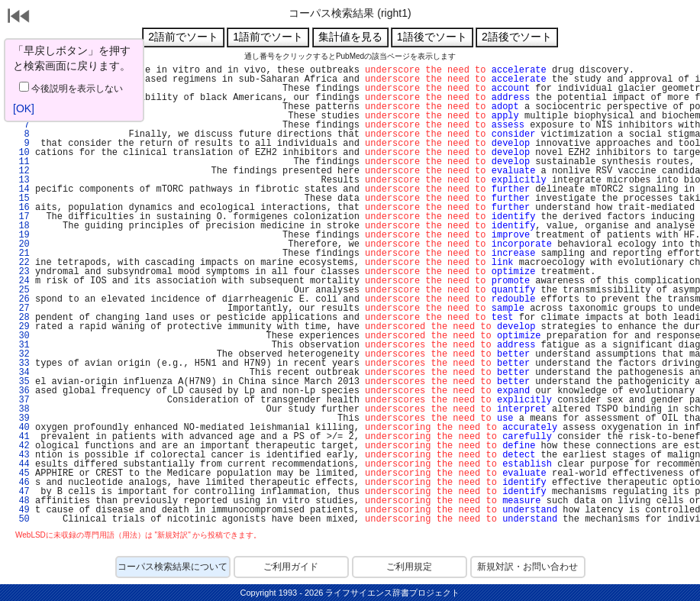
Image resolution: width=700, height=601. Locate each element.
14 (21, 189)
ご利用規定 (409, 567)
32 (21, 354)
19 (21, 235)
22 (21, 263)
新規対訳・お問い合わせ (527, 567)
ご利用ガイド (291, 567)
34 (21, 373)
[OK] (24, 108)
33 (21, 364)
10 (21, 153)
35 (21, 382)
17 (21, 217)
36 (21, 391)
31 (21, 345)
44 (21, 464)
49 (21, 510)
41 (21, 437)
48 (21, 501)
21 (21, 254)
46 (21, 483)
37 (21, 400)
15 (21, 199)
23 (21, 272)
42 (21, 446)
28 (21, 318)
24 (21, 281)
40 (21, 428)
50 (21, 519)
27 (21, 309)
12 (21, 171)
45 (21, 473)
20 (21, 244)
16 (21, 208)
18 (21, 226)
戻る (19, 18)
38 (21, 409)
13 (21, 180)
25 (21, 290)
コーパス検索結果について (173, 567)
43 (21, 455)
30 (21, 336)
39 (21, 418)
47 (21, 492)
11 (21, 162)
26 (21, 299)
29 (21, 327)
